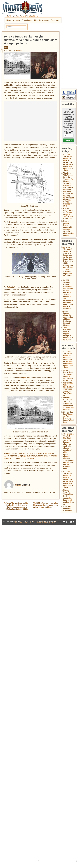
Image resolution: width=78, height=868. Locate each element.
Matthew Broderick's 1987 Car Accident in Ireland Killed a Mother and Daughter (68, 404)
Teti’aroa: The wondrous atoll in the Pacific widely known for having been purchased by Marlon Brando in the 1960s (16, 506)
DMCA (32, 522)
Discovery (16, 20)
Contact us (55, 20)
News (9, 20)
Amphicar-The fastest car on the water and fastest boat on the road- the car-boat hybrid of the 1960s (68, 162)
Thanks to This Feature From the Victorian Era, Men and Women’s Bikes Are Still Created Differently (69, 181)
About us (46, 20)
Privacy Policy (41, 522)
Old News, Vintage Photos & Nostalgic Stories (22, 16)
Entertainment (27, 20)
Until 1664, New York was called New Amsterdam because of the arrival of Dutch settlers (46, 505)
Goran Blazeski (17, 50)
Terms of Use (53, 522)
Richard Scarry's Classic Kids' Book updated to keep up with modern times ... (69, 497)
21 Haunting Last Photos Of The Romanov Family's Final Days (69, 417)
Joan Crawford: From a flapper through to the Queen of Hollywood (68, 334)
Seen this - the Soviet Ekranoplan (68, 509)
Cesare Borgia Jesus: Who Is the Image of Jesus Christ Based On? (69, 214)
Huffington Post (24, 378)
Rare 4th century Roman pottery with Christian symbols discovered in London (68, 228)
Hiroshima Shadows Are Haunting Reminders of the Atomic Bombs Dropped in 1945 (68, 199)
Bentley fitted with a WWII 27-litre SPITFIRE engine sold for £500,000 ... (68, 272)
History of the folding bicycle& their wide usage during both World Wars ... (68, 389)
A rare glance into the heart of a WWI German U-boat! (68, 465)
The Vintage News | (22, 522)
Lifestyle (37, 20)
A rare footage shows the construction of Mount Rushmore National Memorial (68, 318)
